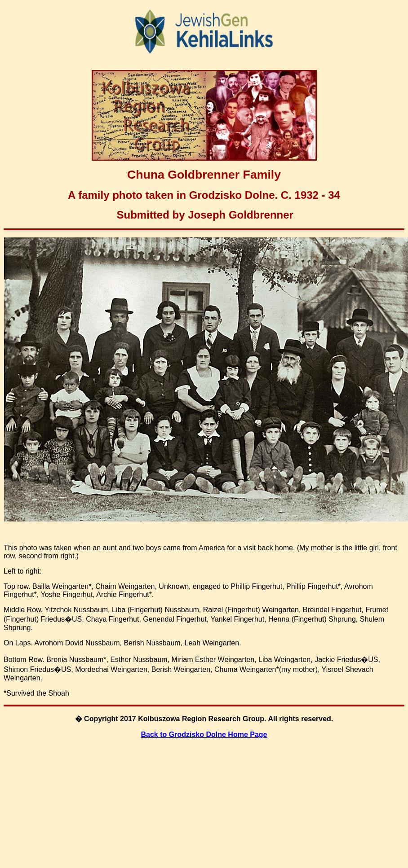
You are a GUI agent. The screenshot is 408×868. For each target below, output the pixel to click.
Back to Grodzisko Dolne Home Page (204, 734)
